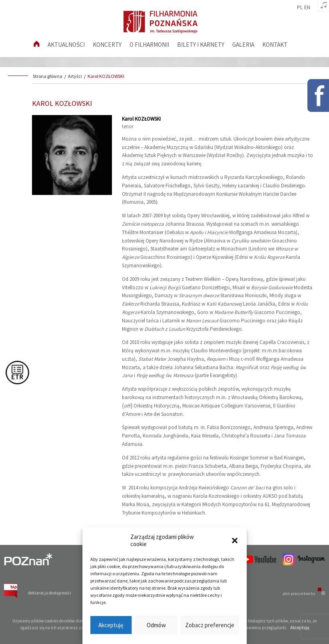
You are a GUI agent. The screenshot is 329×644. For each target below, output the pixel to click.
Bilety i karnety (201, 45)
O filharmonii (149, 45)
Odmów (156, 625)
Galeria (243, 45)
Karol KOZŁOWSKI (106, 76)
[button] (235, 541)
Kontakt (275, 45)
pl (300, 8)
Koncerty (107, 45)
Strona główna (48, 76)
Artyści (75, 76)
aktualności (66, 45)
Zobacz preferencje (210, 625)
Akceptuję (111, 625)
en (307, 8)
